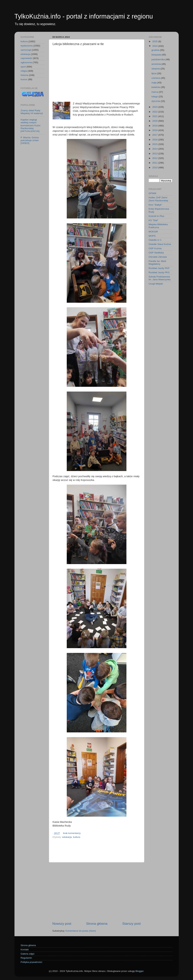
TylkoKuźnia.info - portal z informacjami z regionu (84, 16)
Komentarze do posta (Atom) (81, 931)
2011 (155, 163)
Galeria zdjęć (28, 954)
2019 (155, 126)
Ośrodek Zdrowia (158, 257)
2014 (155, 149)
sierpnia (156, 69)
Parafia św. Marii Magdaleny (157, 263)
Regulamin (26, 958)
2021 (155, 116)
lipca (154, 73)
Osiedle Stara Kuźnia (160, 244)
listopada (157, 55)
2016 (155, 140)
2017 (155, 135)
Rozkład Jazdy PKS (159, 272)
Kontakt (25, 950)
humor (24, 79)
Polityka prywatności (31, 962)
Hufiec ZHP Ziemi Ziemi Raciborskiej (158, 199)
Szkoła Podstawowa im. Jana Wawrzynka (160, 278)
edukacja (67, 837)
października (159, 59)
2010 (155, 168)
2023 (155, 107)
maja (154, 83)
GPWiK (153, 193)
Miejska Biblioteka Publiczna (158, 226)
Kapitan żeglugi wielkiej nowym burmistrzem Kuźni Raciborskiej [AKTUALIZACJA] (31, 125)
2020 (155, 121)
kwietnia (156, 87)
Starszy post (132, 924)
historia (25, 75)
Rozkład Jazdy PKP (159, 268)
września (157, 64)
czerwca (156, 78)
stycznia (156, 101)
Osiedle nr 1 (155, 240)
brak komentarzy (72, 833)
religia (24, 71)
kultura (77, 837)
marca (155, 92)
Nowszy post (62, 924)
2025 (155, 41)
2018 (155, 130)
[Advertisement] (97, 74)
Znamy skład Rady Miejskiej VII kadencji (32, 112)
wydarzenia (27, 46)
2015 (155, 144)
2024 (155, 46)
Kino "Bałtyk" (155, 205)
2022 (155, 112)
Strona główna (97, 924)
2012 (155, 158)
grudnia (156, 50)
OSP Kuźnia (155, 248)
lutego (155, 97)
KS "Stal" (154, 220)
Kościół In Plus (157, 216)
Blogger (139, 971)
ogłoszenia (26, 62)
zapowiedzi (27, 58)
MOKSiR (153, 232)
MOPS (152, 236)
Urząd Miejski (156, 284)
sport (23, 67)
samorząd (26, 50)
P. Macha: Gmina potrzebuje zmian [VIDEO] (30, 140)
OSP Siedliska (156, 253)
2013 (155, 154)
